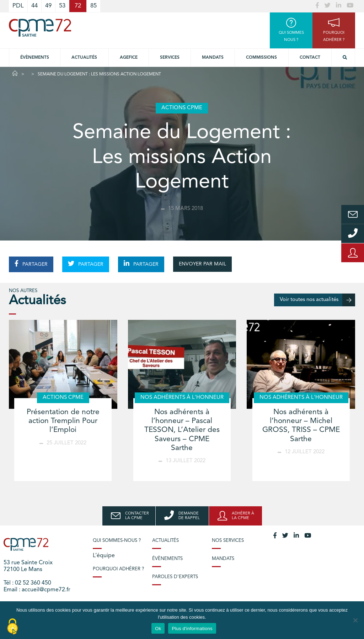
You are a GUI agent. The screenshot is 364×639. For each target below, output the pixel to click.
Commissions (261, 58)
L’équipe (104, 556)
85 (93, 6)
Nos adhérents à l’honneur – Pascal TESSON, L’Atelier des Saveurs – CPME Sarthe (182, 430)
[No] (355, 620)
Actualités (84, 58)
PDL (18, 6)
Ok (158, 629)
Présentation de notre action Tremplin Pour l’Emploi (63, 421)
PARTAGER (31, 264)
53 (62, 6)
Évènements (35, 58)
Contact (310, 58)
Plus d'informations (192, 629)
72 (78, 6)
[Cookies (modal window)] (12, 627)
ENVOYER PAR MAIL (202, 264)
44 (34, 6)
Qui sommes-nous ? (117, 541)
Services (170, 58)
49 (48, 6)
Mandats (213, 58)
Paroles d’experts (175, 577)
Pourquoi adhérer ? (118, 569)
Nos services (228, 541)
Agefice (129, 58)
